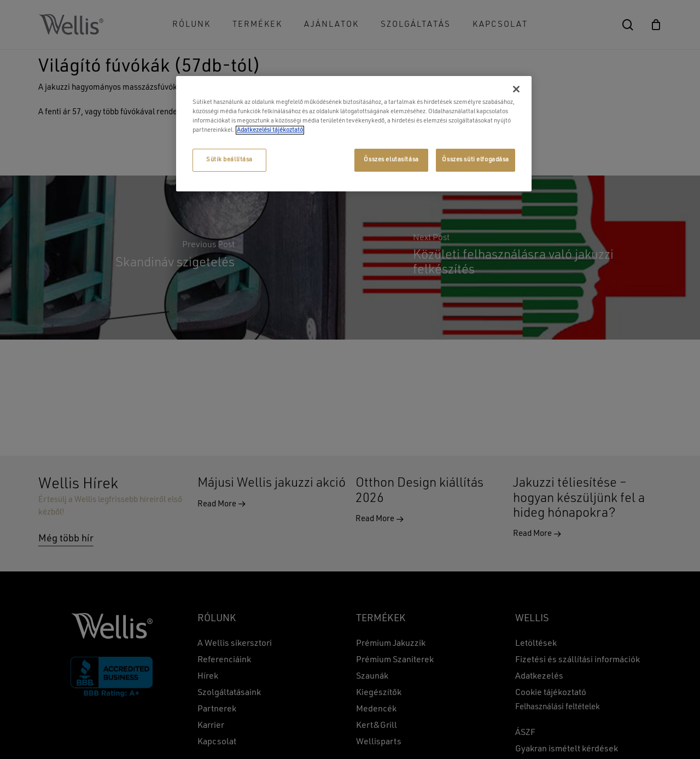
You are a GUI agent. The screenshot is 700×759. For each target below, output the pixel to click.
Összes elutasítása (391, 160)
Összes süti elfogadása (476, 160)
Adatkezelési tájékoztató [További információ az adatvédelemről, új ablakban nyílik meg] (270, 130)
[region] (354, 134)
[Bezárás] (516, 89)
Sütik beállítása (229, 160)
